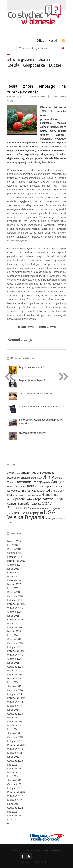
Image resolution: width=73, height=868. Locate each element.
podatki (20, 499)
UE (16, 513)
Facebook (23, 482)
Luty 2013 (13, 776)
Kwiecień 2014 (15, 722)
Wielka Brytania (26, 517)
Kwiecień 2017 (15, 580)
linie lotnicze (29, 491)
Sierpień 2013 (15, 753)
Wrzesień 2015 (15, 655)
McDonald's (44, 491)
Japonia (49, 486)
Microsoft (58, 491)
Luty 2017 (13, 588)
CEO (39, 478)
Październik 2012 (16, 792)
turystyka (56, 508)
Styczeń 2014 (15, 733)
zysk (10, 522)
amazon (26, 473)
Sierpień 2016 (15, 612)
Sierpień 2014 (15, 706)
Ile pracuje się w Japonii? (32, 380)
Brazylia (25, 478)
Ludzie (55, 65)
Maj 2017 (12, 577)
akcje (17, 473)
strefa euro (45, 508)
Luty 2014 (13, 729)
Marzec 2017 (14, 584)
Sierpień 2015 (15, 659)
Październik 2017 (16, 561)
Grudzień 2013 (15, 737)
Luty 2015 (13, 682)
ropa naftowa (44, 499)
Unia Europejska (31, 513)
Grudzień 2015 (15, 643)
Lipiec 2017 (13, 569)
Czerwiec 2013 (15, 761)
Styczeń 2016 (15, 639)
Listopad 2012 (15, 788)
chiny (48, 477)
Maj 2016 (12, 624)
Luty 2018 (13, 545)
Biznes (44, 59)
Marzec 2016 (14, 631)
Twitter (10, 513)
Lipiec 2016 (13, 616)
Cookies (26, 862)
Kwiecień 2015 (15, 675)
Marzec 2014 (14, 726)
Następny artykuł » (49, 327)
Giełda (13, 65)
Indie (31, 486)
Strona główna (21, 59)
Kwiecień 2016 (15, 628)
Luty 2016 (13, 635)
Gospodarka (34, 65)
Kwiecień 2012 (15, 816)
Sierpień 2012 (15, 800)
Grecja (11, 487)
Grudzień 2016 (15, 596)
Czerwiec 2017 (15, 573)
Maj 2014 (12, 718)
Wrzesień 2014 (15, 702)
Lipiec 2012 (13, 804)
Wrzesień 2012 (15, 796)
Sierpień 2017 (15, 565)
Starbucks (34, 508)
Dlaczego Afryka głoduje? (32, 433)
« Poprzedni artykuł (25, 327)
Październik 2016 (16, 604)
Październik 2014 (16, 698)
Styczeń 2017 (15, 592)
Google (57, 482)
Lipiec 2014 (13, 710)
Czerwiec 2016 (15, 620)
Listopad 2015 (15, 647)
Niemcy (47, 495)
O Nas (40, 41)
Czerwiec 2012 (15, 808)
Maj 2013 (12, 765)
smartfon (25, 504)
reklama (30, 499)
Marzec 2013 (14, 773)
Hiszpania (21, 487)
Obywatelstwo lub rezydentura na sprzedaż (42, 407)
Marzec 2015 (14, 678)
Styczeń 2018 (15, 549)
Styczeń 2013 (15, 780)
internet (39, 487)
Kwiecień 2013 (15, 769)
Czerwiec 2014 (15, 714)
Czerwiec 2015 (15, 667)
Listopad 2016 (15, 600)
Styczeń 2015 (15, 686)
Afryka (11, 473)
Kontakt (54, 41)
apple (37, 472)
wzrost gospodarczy (55, 518)
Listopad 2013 (15, 741)
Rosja (58, 499)
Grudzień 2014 (15, 690)
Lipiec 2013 (13, 757)
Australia (48, 473)
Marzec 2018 (14, 541)
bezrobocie (14, 478)
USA (49, 512)
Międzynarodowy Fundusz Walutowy (24, 495)
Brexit (33, 478)
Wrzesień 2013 (15, 749)
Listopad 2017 (15, 557)
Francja (37, 482)
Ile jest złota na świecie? (32, 367)
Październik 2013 (16, 745)
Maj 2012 (12, 812)
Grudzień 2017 (15, 553)
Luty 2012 (13, 820)
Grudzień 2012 (15, 784)
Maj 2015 (12, 671)
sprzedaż (36, 504)
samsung (13, 504)
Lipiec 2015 (13, 663)
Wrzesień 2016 (15, 608)
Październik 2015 (16, 651)
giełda (47, 482)
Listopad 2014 (15, 694)
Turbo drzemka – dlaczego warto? (37, 394)
